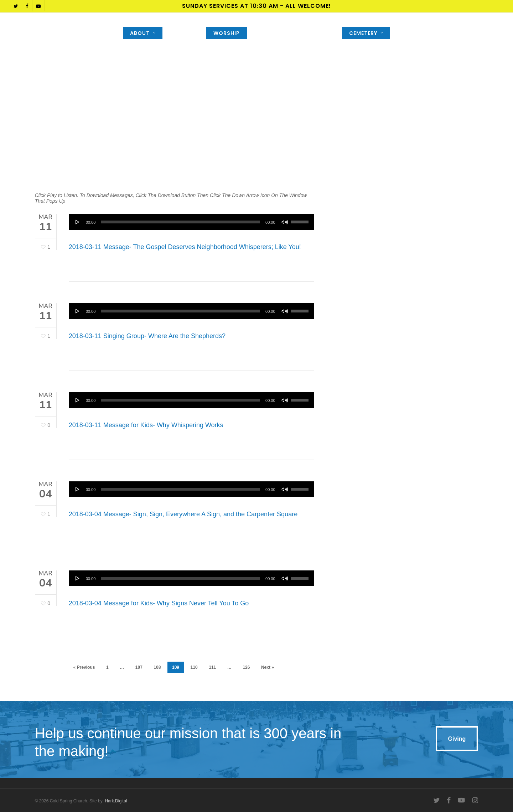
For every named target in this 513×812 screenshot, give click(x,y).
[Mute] (285, 222)
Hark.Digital (116, 801)
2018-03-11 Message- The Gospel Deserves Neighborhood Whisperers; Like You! (185, 247)
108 (157, 667)
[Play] (78, 222)
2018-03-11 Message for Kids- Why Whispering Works (146, 431)
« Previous (84, 667)
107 (139, 667)
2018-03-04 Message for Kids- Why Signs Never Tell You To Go (159, 610)
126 (246, 667)
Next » (268, 667)
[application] (191, 222)
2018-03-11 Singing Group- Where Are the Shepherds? (147, 342)
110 (194, 667)
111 (212, 667)
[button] (457, 739)
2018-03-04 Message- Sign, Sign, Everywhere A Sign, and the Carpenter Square (183, 521)
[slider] (180, 222)
